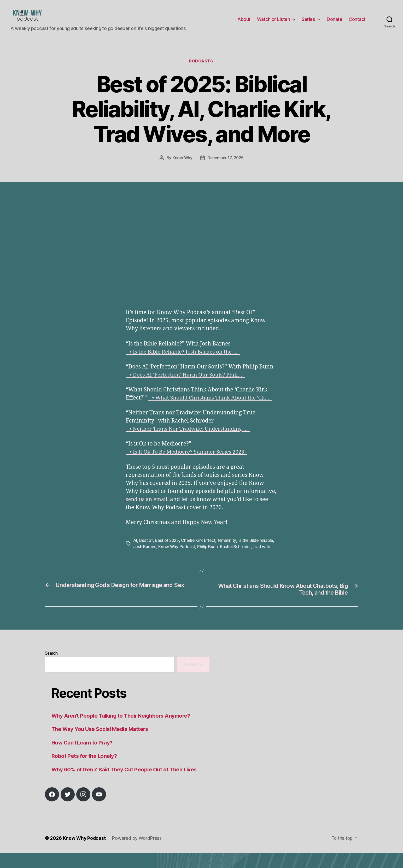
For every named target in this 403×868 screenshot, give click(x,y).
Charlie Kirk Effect (200, 548)
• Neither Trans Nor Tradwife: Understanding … (191, 437)
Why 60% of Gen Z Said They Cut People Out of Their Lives (127, 784)
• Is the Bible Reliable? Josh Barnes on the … (185, 360)
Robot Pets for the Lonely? (85, 771)
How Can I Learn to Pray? (83, 757)
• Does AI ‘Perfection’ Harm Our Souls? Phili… (188, 383)
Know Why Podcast (194, 555)
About (244, 23)
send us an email (148, 508)
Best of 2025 (168, 548)
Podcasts (201, 69)
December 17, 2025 (226, 166)
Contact (357, 23)
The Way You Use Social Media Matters (102, 744)
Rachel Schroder (253, 555)
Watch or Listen (274, 23)
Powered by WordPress (138, 853)
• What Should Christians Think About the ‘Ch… (213, 406)
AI (135, 548)
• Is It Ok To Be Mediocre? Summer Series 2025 (189, 460)
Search (51, 668)
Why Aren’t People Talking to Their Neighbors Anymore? (124, 731)
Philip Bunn (225, 555)
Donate (334, 23)
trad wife (142, 561)
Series (308, 23)
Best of (146, 548)
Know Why (182, 166)
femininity (229, 548)
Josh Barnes (161, 555)
